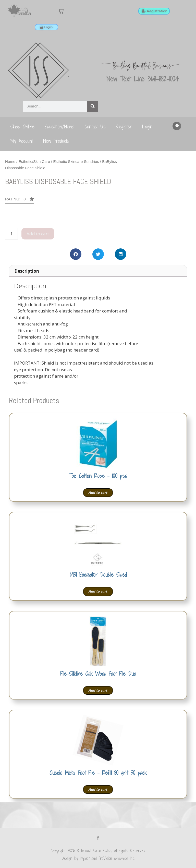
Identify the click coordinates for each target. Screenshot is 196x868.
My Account (22, 141)
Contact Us (95, 126)
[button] (177, 126)
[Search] (93, 106)
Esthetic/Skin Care (34, 161)
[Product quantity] (11, 234)
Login (147, 126)
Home (10, 161)
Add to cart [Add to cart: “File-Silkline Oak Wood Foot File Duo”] (98, 691)
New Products (56, 141)
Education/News (59, 126)
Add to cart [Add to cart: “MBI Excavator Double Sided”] (98, 592)
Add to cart (38, 234)
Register (124, 126)
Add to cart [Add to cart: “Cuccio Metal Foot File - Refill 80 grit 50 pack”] (98, 789)
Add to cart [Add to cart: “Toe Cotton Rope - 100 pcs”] (98, 492)
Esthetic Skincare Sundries (76, 161)
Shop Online (22, 126)
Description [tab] (27, 271)
